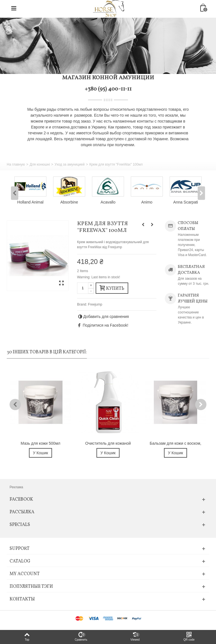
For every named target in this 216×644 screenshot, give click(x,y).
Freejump (95, 304)
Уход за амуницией (70, 164)
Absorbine (69, 202)
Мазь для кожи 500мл (41, 443)
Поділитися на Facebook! (105, 325)
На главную (16, 164)
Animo (147, 202)
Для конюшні (40, 164)
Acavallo (108, 202)
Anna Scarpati (186, 202)
